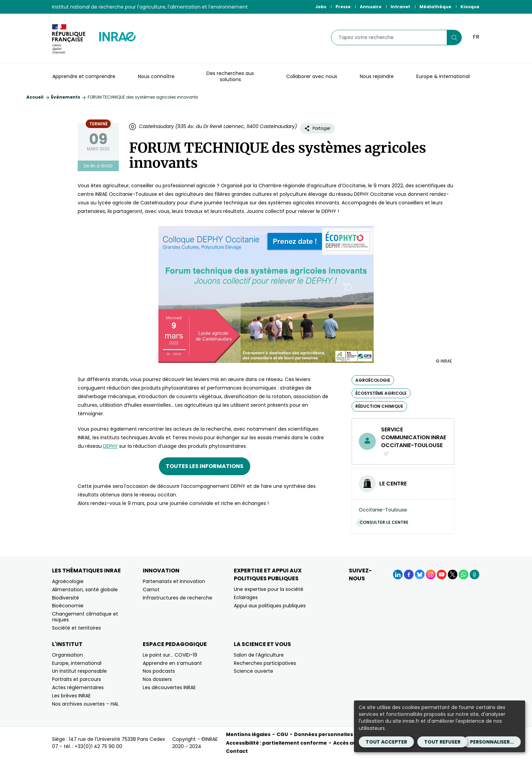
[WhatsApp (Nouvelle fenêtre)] (464, 574)
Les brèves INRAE (71, 696)
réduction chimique (379, 406)
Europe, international (77, 663)
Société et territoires (77, 628)
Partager (317, 128)
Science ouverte (254, 671)
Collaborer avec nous (312, 76)
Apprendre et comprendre (84, 76)
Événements (66, 97)
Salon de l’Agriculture (259, 655)
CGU (282, 734)
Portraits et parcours (77, 679)
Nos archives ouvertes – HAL (85, 704)
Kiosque (470, 7)
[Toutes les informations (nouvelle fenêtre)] (205, 466)
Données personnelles (324, 734)
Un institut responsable (79, 671)
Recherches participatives (265, 663)
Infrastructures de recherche (178, 598)
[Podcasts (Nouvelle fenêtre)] (474, 574)
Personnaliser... (492, 742)
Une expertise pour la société (269, 589)
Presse (343, 7)
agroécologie (373, 380)
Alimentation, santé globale (85, 590)
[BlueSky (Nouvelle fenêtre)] (420, 574)
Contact (237, 751)
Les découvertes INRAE (169, 687)
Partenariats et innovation (174, 581)
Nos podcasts (159, 671)
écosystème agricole (381, 393)
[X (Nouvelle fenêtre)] (453, 574)
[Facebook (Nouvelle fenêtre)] (409, 574)
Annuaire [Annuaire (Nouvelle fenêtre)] (371, 7)
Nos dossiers (157, 679)
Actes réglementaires (78, 687)
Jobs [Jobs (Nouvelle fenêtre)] (321, 7)
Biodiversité (66, 598)
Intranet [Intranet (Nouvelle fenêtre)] (400, 7)
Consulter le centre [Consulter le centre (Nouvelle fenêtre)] (386, 522)
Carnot (151, 590)
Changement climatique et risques (85, 617)
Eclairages (246, 597)
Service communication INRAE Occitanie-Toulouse (414, 441)
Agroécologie (68, 581)
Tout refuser (442, 742)
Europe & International (443, 76)
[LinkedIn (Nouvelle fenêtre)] (398, 574)
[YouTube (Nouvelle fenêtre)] (442, 574)
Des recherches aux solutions (230, 76)
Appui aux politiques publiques (270, 606)
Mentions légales (248, 734)
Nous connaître (156, 76)
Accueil (35, 97)
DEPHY (110, 446)
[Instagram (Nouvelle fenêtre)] (431, 574)
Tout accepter (386, 742)
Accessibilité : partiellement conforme (276, 743)
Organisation (67, 655)
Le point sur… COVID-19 (170, 655)
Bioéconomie (68, 606)
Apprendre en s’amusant (172, 663)
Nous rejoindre (377, 76)
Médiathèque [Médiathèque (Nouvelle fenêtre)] (435, 7)
